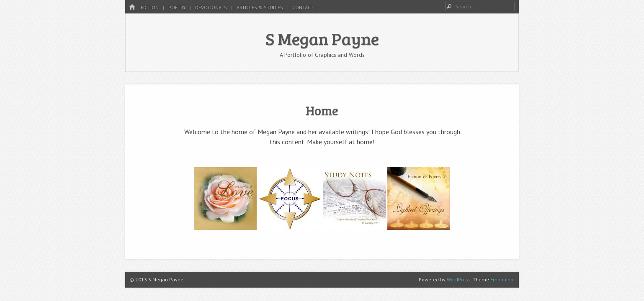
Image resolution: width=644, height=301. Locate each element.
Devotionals (211, 7)
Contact (303, 7)
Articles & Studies (260, 7)
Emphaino (502, 279)
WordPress (459, 279)
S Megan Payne (322, 38)
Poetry (177, 7)
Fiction (150, 7)
